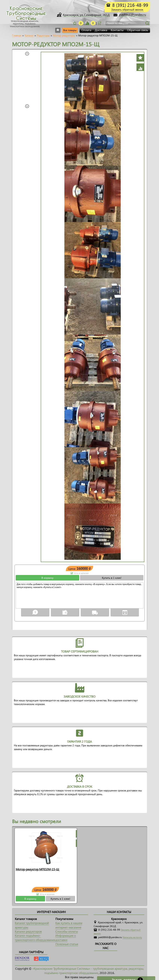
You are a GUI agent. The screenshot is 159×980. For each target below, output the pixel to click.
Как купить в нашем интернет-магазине (69, 925)
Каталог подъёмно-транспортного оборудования (35, 937)
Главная (17, 35)
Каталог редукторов (28, 931)
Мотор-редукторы (64, 35)
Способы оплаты (67, 931)
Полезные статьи (67, 944)
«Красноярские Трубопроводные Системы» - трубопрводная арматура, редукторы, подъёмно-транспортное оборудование (88, 971)
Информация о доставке (66, 937)
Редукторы (43, 35)
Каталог (29, 35)
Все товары (70, 30)
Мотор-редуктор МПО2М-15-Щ (37, 869)
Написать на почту (132, 937)
